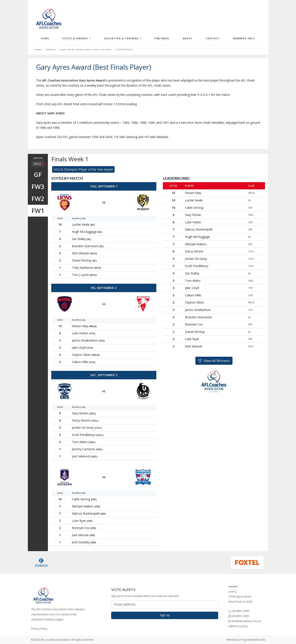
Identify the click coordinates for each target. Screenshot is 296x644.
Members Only (244, 38)
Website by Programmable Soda (246, 640)
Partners (162, 38)
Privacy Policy (39, 629)
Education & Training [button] (122, 38)
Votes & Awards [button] (76, 38)
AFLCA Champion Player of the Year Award (83, 169)
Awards (51, 50)
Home (45, 38)
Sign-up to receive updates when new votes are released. (145, 596)
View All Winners (214, 361)
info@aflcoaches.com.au (246, 621)
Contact (213, 38)
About (188, 38)
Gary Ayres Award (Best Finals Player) (86, 50)
